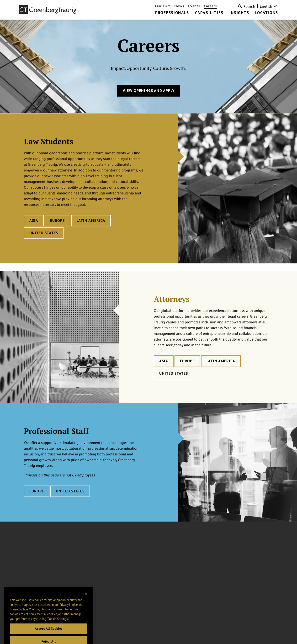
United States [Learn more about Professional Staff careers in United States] (70, 496)
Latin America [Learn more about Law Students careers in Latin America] (91, 221)
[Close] (86, 598)
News (179, 6)
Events (194, 6)
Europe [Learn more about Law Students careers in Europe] (57, 221)
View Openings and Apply (149, 91)
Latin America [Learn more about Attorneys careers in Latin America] (221, 367)
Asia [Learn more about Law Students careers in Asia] (34, 221)
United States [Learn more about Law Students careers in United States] (44, 233)
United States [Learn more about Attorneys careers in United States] (174, 379)
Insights (239, 13)
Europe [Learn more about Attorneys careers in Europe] (187, 367)
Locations (267, 13)
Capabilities (209, 13)
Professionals (172, 13)
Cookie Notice (19, 614)
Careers (210, 6)
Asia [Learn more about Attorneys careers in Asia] (164, 367)
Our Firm (163, 6)
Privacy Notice (69, 609)
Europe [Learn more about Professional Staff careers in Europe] (37, 496)
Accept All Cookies (49, 633)
